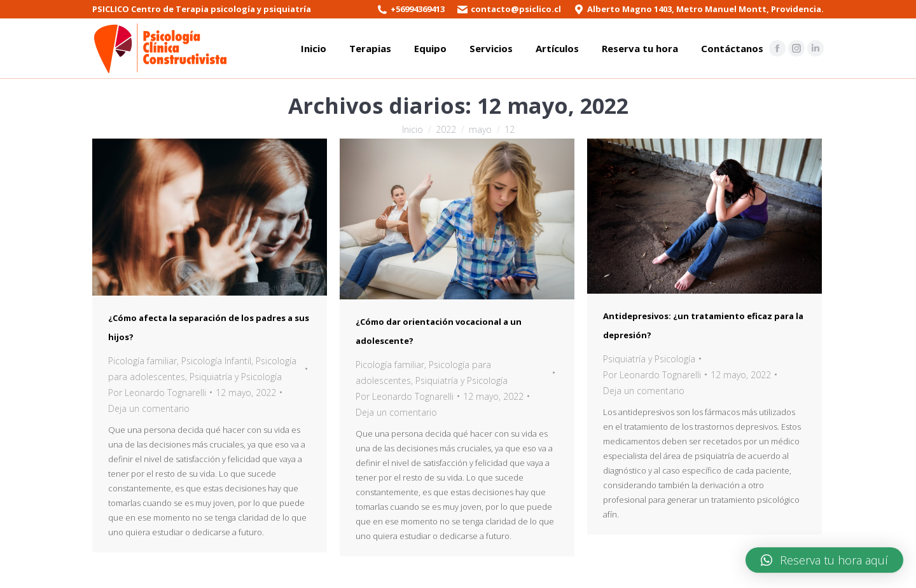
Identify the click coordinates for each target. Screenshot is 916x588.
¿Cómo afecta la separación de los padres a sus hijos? (209, 327)
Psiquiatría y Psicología (236, 377)
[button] (824, 560)
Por (157, 393)
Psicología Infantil (216, 361)
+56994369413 (418, 9)
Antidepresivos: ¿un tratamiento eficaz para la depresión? (703, 325)
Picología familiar (142, 361)
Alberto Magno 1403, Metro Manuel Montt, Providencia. (705, 9)
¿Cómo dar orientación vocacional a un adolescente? (439, 331)
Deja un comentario (149, 408)
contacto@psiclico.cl (516, 9)
